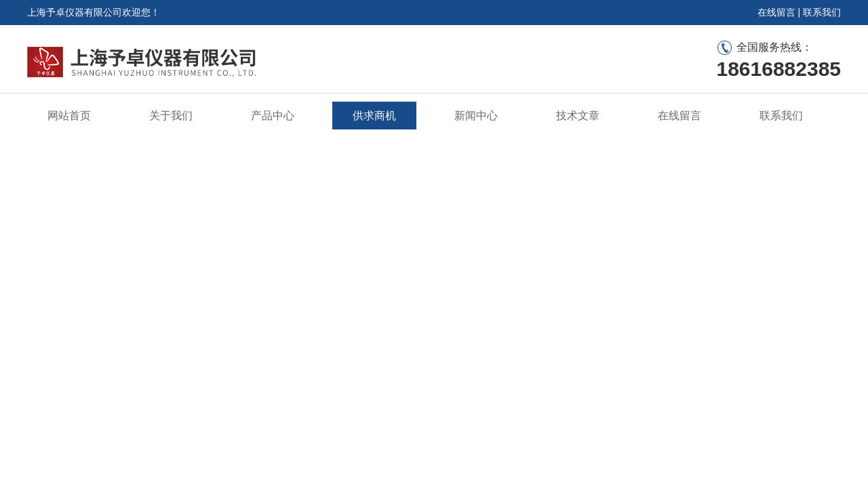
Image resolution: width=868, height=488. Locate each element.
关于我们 (171, 116)
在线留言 (776, 12)
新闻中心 (476, 116)
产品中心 (273, 116)
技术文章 (578, 116)
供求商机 (374, 116)
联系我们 (822, 12)
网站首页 (69, 116)
